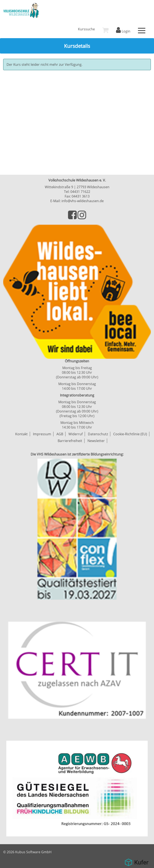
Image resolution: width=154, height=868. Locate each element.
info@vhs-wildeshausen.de (83, 201)
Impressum (42, 434)
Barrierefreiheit (70, 441)
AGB (60, 434)
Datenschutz (98, 434)
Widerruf (76, 434)
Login (123, 31)
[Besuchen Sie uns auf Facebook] (73, 217)
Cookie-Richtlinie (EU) (130, 434)
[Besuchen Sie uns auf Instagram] (82, 217)
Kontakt (21, 434)
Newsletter (96, 441)
